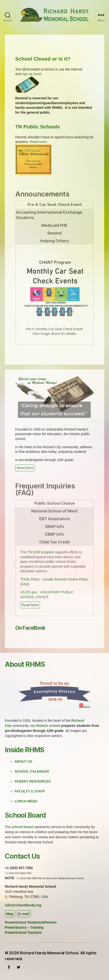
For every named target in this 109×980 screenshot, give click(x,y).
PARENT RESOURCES (33, 781)
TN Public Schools (38, 127)
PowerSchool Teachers (23, 933)
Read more (38, 142)
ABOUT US (23, 761)
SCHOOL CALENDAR (32, 771)
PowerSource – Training (24, 927)
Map (10, 914)
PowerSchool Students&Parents (31, 922)
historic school (48, 726)
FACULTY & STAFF (30, 791)
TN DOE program (41, 552)
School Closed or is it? (43, 59)
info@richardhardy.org (23, 905)
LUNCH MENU (26, 801)
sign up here (31, 74)
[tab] (55, 204)
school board (22, 827)
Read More (25, 468)
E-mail (24, 914)
